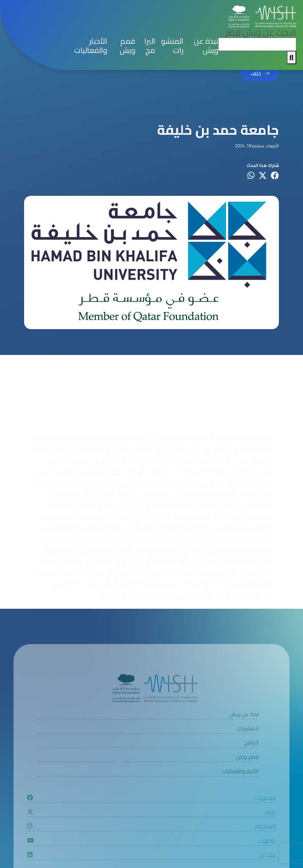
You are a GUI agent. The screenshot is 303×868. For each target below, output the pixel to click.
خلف (256, 73)
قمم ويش (127, 46)
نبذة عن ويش (206, 46)
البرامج (150, 46)
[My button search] (291, 58)
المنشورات (172, 46)
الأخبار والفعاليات (91, 46)
